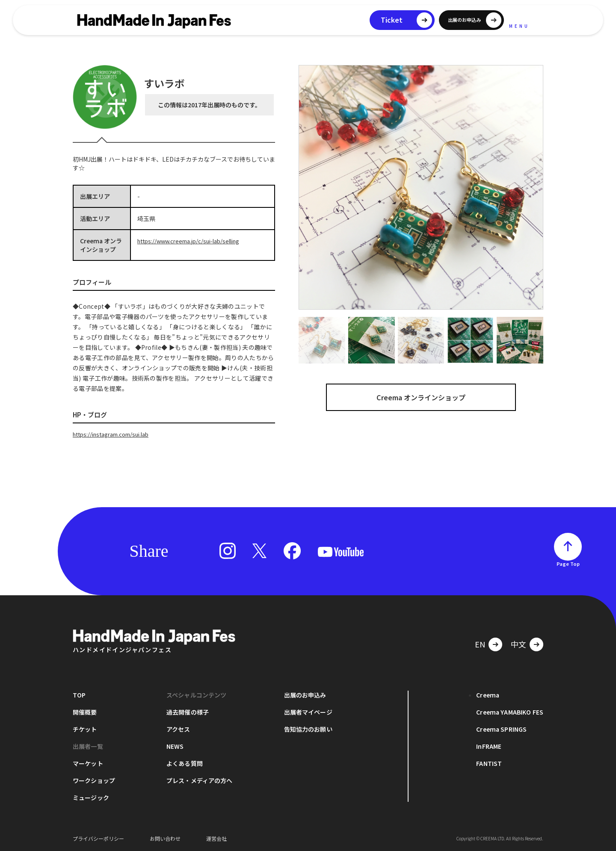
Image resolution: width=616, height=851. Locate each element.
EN (480, 644)
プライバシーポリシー (98, 838)
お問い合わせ (165, 838)
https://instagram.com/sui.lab (116, 434)
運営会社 (216, 838)
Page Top (568, 563)
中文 (518, 644)
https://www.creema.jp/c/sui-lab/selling (194, 241)
